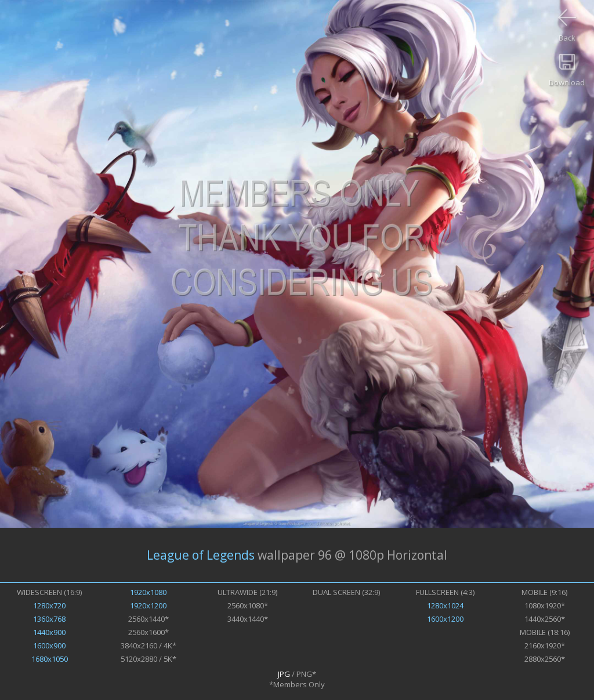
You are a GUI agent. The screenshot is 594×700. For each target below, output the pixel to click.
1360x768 (49, 619)
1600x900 (49, 645)
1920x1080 (148, 592)
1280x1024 (445, 605)
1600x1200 (445, 619)
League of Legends (201, 555)
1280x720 (49, 605)
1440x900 (49, 632)
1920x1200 (148, 605)
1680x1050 (50, 659)
